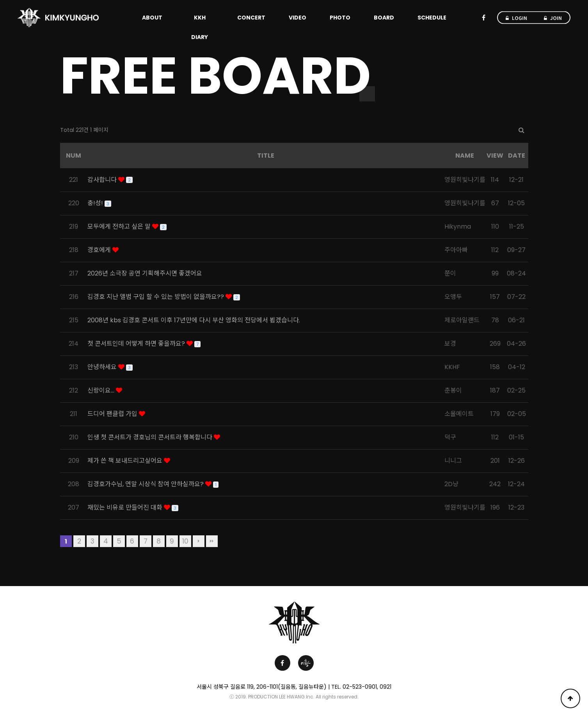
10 (185, 541)
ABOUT (152, 18)
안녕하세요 (103, 367)
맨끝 (212, 541)
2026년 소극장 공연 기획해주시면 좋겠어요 (145, 273)
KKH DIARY (200, 27)
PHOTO (340, 18)
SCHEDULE (432, 18)
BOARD (384, 18)
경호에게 (100, 250)
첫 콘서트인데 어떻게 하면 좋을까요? (137, 344)
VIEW (495, 155)
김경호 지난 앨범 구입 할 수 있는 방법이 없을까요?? (156, 297)
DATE (517, 155)
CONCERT (251, 18)
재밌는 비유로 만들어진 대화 (126, 507)
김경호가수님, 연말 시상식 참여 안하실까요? (146, 484)
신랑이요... (102, 390)
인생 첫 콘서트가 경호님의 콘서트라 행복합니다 (151, 437)
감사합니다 (103, 180)
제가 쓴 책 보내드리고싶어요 (126, 461)
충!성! (96, 203)
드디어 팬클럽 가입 (113, 414)
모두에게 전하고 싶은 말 (120, 227)
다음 (199, 541)
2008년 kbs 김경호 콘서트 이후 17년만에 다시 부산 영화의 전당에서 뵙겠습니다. (194, 320)
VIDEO (298, 18)
